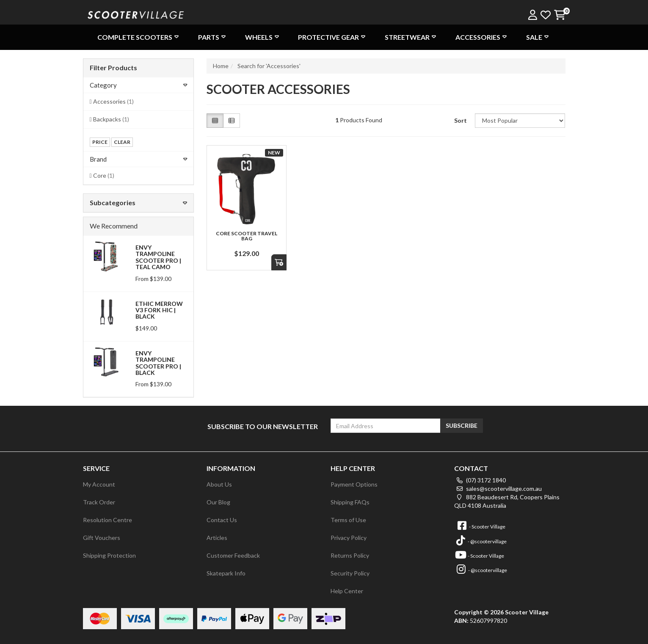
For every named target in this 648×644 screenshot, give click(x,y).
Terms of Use (348, 520)
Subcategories (139, 202)
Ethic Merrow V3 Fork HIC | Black (159, 310)
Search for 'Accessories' (269, 66)
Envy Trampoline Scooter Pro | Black (158, 363)
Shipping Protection (109, 555)
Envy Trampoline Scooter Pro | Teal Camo (158, 257)
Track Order (99, 502)
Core (104, 175)
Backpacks (111, 119)
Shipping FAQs (350, 502)
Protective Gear (333, 37)
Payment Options (354, 484)
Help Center (347, 591)
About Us (219, 484)
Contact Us (222, 520)
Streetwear (411, 37)
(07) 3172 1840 (480, 480)
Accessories (482, 37)
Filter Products (113, 67)
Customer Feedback (233, 555)
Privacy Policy (349, 538)
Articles (217, 538)
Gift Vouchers (102, 538)
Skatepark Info (226, 573)
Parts (213, 37)
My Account (99, 484)
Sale (538, 37)
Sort (460, 120)
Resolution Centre (108, 520)
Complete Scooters (139, 37)
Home (221, 66)
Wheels (263, 37)
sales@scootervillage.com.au (498, 489)
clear (122, 142)
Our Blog (218, 502)
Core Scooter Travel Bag (247, 236)
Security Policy (350, 573)
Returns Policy (350, 555)
